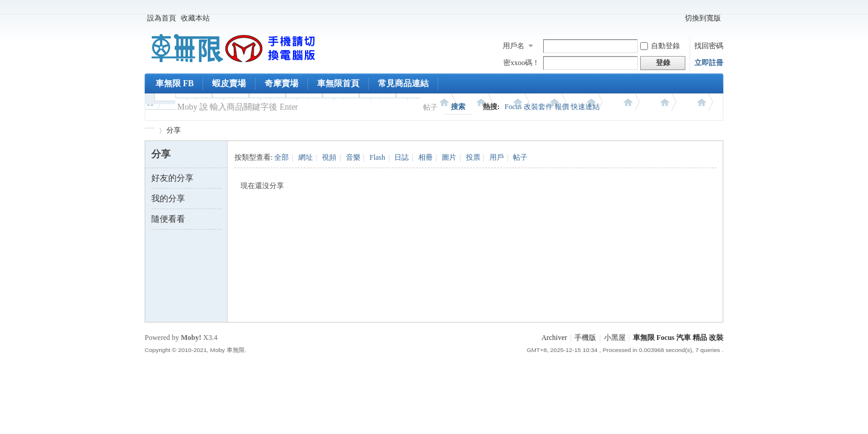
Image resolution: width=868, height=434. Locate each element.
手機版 (585, 338)
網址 (306, 157)
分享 (174, 130)
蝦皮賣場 (229, 83)
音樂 (353, 157)
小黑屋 (615, 338)
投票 (473, 157)
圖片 (449, 157)
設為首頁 (162, 18)
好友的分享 (172, 178)
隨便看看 (168, 219)
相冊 (426, 157)
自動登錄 (660, 46)
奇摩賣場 (281, 83)
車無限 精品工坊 (149, 131)
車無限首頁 (338, 83)
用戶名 (514, 46)
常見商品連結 (403, 83)
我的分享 (168, 199)
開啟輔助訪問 (677, 18)
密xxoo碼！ (521, 63)
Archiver (554, 338)
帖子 (430, 107)
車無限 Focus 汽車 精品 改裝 (678, 338)
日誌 (401, 157)
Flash (377, 157)
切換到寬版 (703, 18)
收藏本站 (195, 18)
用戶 (497, 157)
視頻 (329, 157)
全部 (281, 157)
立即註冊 (709, 63)
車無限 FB (175, 83)
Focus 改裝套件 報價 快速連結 (552, 107)
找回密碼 (709, 46)
